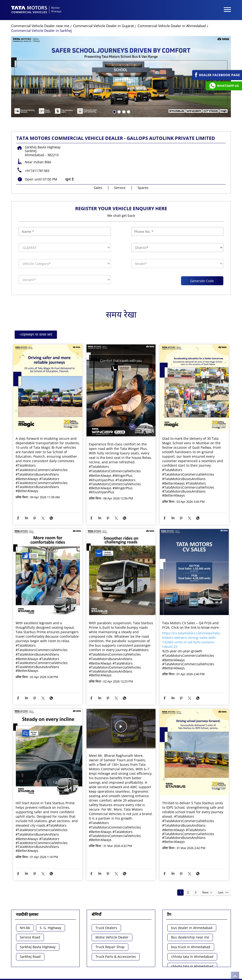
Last (221, 892)
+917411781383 (37, 171)
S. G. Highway (50, 928)
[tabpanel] (121, 77)
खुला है (69, 179)
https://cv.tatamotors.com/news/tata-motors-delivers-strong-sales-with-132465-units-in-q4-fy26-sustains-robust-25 (191, 640)
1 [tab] (114, 111)
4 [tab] (128, 111)
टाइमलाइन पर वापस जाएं (36, 334)
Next (205, 892)
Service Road (30, 937)
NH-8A (25, 928)
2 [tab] (119, 111)
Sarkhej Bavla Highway (38, 947)
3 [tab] (123, 111)
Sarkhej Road (30, 957)
